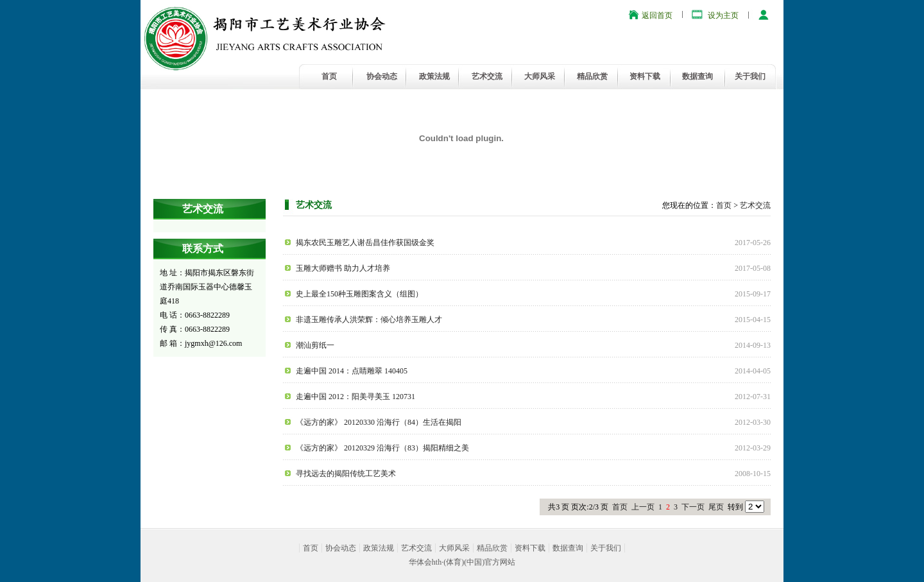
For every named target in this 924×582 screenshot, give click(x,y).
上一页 (643, 507)
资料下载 (645, 76)
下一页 (693, 507)
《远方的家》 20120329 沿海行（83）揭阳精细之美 (382, 448)
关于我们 (750, 76)
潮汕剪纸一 (315, 345)
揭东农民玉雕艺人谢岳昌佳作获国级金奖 (365, 243)
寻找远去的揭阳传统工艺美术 (346, 474)
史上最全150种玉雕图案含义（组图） (359, 294)
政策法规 (434, 76)
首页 (329, 76)
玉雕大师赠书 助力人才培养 (343, 268)
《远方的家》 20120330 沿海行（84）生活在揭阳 (379, 422)
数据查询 (697, 76)
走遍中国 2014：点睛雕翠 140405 (352, 371)
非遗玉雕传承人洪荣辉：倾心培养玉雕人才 (369, 320)
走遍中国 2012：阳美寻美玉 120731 (355, 397)
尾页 (716, 507)
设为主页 (723, 15)
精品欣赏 (592, 76)
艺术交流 (487, 76)
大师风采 (540, 76)
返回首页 (657, 15)
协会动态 (382, 76)
